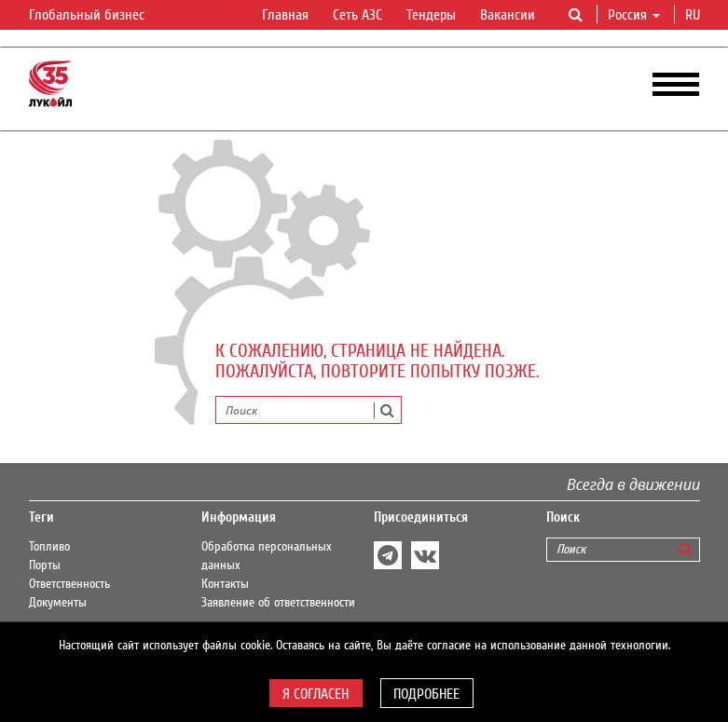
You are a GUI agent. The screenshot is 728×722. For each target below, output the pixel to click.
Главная (285, 15)
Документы (58, 603)
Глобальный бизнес (98, 16)
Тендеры (431, 15)
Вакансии (508, 15)
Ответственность (69, 584)
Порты (45, 565)
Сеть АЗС (357, 15)
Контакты (225, 584)
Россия (634, 15)
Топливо (49, 547)
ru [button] (694, 15)
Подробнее (426, 694)
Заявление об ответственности (278, 603)
